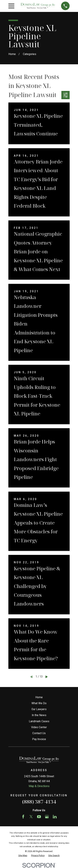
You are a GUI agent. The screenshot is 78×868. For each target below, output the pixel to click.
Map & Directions (39, 786)
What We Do (39, 703)
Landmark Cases (39, 721)
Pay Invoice (39, 739)
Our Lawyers (39, 709)
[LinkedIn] (55, 817)
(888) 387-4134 (39, 802)
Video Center (39, 727)
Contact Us (39, 733)
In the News (39, 715)
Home (39, 697)
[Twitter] (31, 817)
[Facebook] (23, 817)
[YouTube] (39, 817)
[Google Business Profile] (47, 817)
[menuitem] (23, 855)
